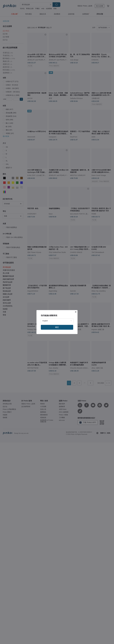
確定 (57, 327)
